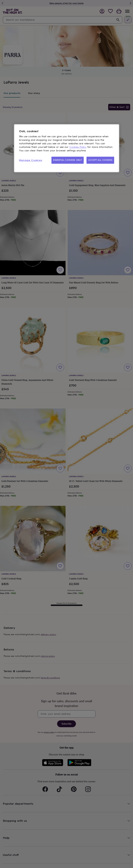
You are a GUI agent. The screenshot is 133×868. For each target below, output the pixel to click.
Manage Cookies (31, 160)
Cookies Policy (78, 147)
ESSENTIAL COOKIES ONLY (68, 160)
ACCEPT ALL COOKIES (100, 160)
